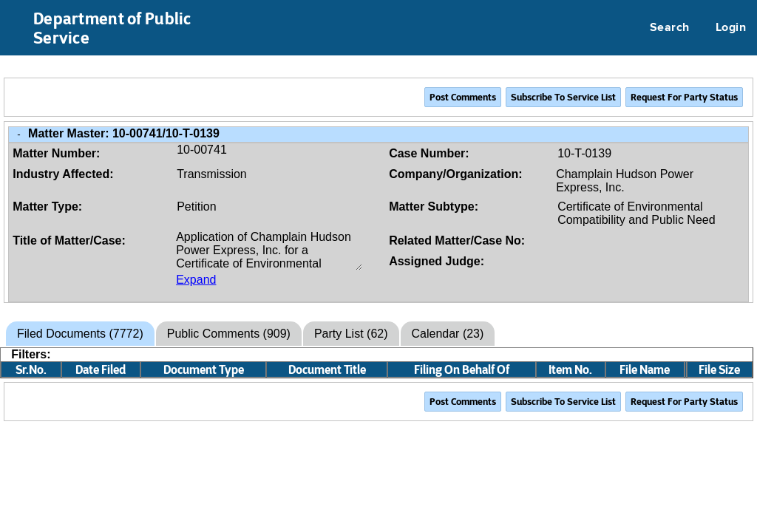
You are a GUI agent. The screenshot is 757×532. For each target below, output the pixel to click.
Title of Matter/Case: (69, 241)
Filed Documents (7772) (80, 334)
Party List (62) (351, 334)
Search (670, 28)
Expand (196, 280)
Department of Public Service (112, 28)
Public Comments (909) (229, 334)
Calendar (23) (448, 334)
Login (731, 28)
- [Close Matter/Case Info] (18, 134)
